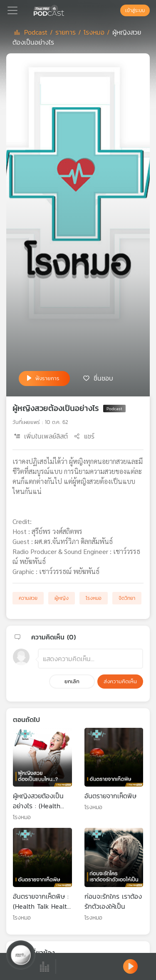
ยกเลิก (72, 681)
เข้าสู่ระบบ (135, 10)
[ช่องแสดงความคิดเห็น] (90, 659)
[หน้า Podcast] (66, 10)
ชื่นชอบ (103, 378)
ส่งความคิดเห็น (120, 681)
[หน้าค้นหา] (116, 10)
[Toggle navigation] (12, 10)
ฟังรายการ (47, 378)
